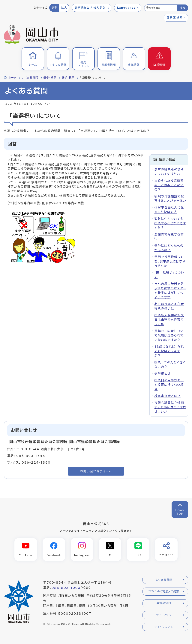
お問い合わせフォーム (96, 471)
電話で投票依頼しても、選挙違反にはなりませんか (170, 261)
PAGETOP (180, 512)
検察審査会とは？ (167, 396)
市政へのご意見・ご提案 (164, 591)
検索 (183, 8)
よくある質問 (30, 78)
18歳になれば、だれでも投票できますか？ (169, 351)
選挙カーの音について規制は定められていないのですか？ (169, 335)
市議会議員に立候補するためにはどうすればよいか (170, 407)
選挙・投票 (50, 78)
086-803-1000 (66, 588)
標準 (54, 8)
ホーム (12, 78)
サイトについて (164, 627)
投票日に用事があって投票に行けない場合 (169, 385)
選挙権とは (162, 374)
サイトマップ (164, 615)
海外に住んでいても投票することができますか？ (170, 223)
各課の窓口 (164, 603)
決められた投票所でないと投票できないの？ (169, 185)
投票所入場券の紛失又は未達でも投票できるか (169, 320)
